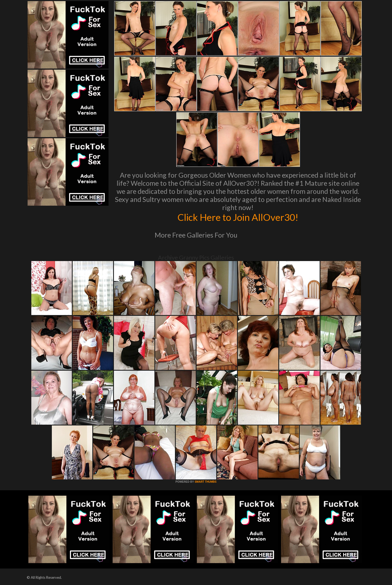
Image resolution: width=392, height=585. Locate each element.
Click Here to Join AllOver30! (238, 217)
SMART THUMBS (206, 482)
